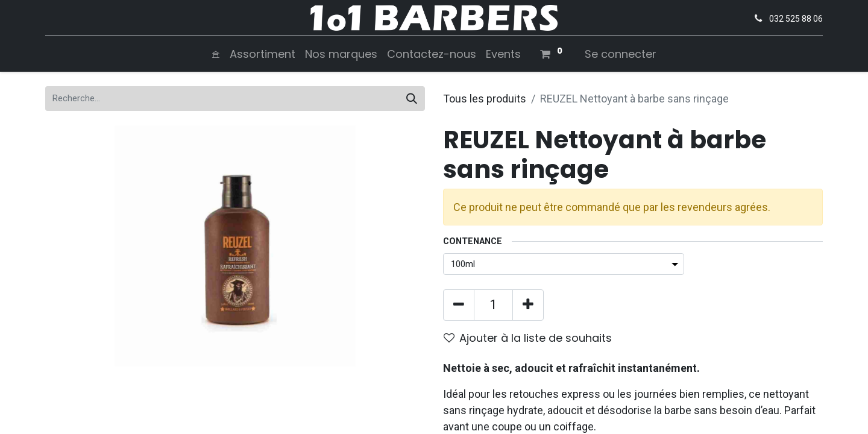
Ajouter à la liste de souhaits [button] (528, 338)
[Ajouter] (528, 305)
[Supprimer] (459, 305)
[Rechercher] (412, 99)
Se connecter (621, 54)
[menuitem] (216, 54)
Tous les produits (485, 99)
